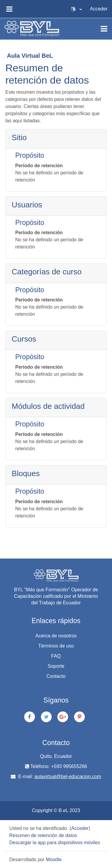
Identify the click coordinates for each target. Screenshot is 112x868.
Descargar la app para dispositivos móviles (55, 843)
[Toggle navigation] (104, 29)
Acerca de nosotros (56, 636)
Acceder (99, 9)
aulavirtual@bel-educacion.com (68, 776)
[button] (76, 9)
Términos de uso (56, 646)
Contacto (56, 676)
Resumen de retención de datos (43, 835)
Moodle (54, 860)
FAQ (56, 656)
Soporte (56, 666)
